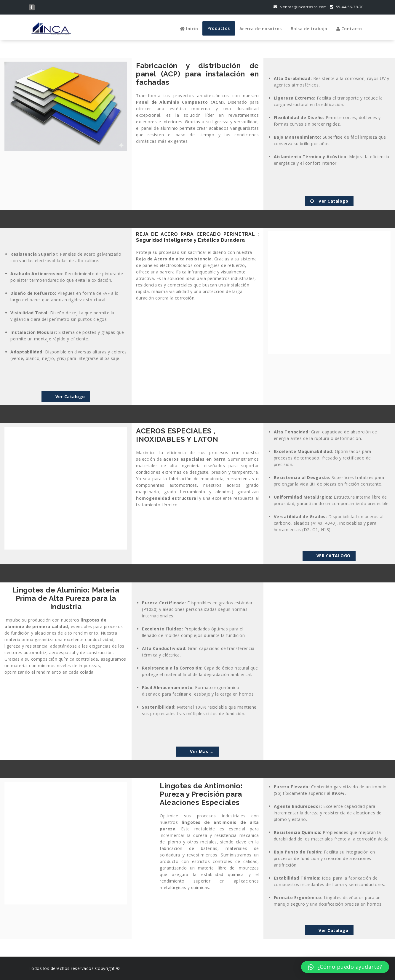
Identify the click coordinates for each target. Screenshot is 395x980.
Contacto (349, 29)
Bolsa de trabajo (309, 29)
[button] (345, 967)
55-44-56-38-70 (347, 7)
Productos (219, 28)
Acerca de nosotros (261, 29)
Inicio (189, 29)
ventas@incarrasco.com (300, 7)
